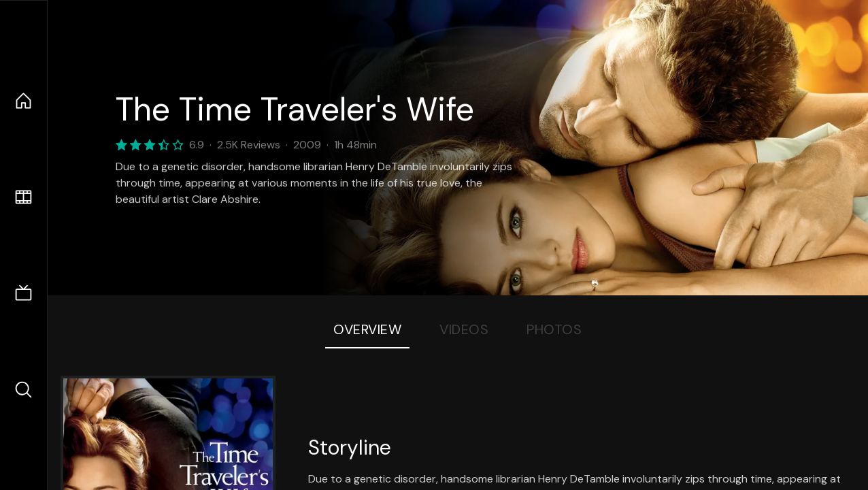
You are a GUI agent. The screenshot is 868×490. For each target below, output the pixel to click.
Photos (554, 329)
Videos (464, 329)
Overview (367, 329)
